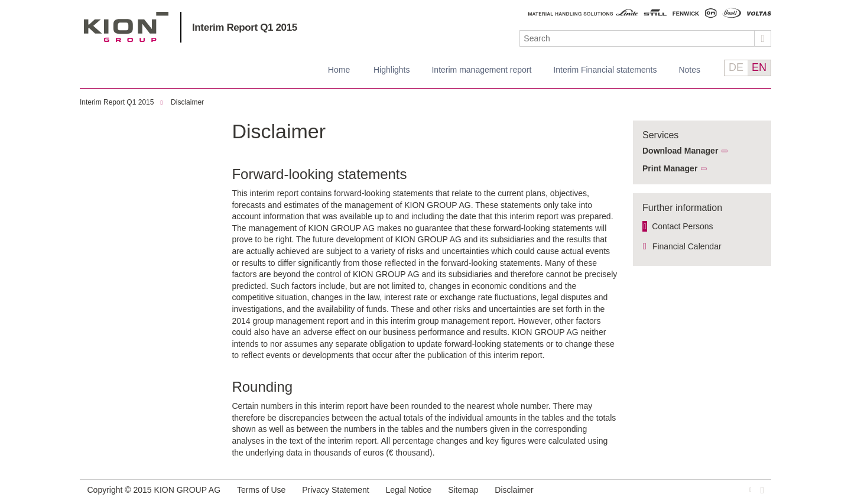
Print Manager (670, 168)
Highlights (392, 70)
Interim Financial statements (605, 70)
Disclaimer (187, 102)
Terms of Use (261, 490)
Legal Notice (409, 490)
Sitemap (463, 490)
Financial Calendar (687, 246)
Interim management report (481, 70)
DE (736, 67)
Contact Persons (683, 226)
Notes (689, 70)
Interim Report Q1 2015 (245, 27)
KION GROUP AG (126, 27)
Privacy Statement (336, 490)
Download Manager (680, 151)
